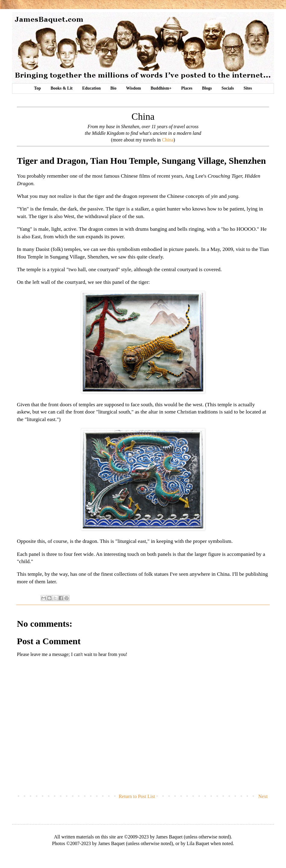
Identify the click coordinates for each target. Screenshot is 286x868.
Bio (113, 88)
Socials (228, 88)
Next (263, 796)
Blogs (207, 88)
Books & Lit (62, 88)
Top (37, 88)
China (168, 140)
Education (91, 88)
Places (187, 88)
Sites (248, 88)
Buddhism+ (161, 88)
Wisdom (134, 88)
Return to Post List (137, 796)
